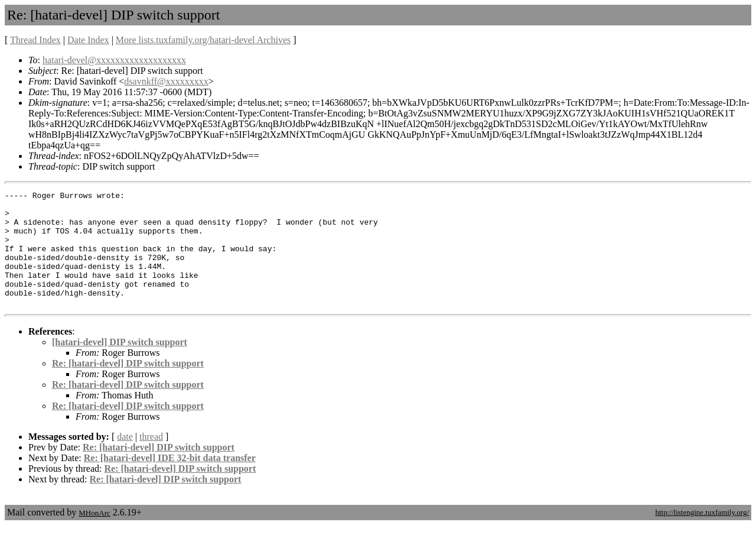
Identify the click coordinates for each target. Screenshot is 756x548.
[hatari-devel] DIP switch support (120, 365)
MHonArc (94, 536)
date (125, 460)
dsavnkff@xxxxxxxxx (166, 81)
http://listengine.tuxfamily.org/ (702, 535)
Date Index (88, 40)
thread (151, 460)
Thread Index (35, 40)
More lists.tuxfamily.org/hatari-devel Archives (203, 40)
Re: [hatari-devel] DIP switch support (128, 386)
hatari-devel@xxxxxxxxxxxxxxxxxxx (114, 60)
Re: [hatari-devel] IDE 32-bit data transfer (170, 481)
